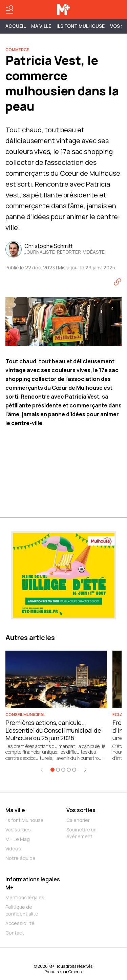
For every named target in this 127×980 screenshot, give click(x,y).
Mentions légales (25, 897)
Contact (15, 933)
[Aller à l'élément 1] (52, 770)
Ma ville (15, 810)
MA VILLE (41, 26)
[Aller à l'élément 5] (74, 770)
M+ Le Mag (18, 839)
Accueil (16, 26)
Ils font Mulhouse (25, 820)
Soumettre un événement (81, 833)
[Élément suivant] (85, 770)
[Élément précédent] (42, 770)
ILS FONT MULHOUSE (81, 26)
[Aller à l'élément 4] (69, 770)
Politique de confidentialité (22, 910)
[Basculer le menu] (9, 9)
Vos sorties (18, 830)
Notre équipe (20, 858)
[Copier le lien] (118, 282)
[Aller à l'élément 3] (63, 770)
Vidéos (13, 849)
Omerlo (75, 972)
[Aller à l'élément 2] (58, 770)
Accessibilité (20, 923)
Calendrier (78, 820)
